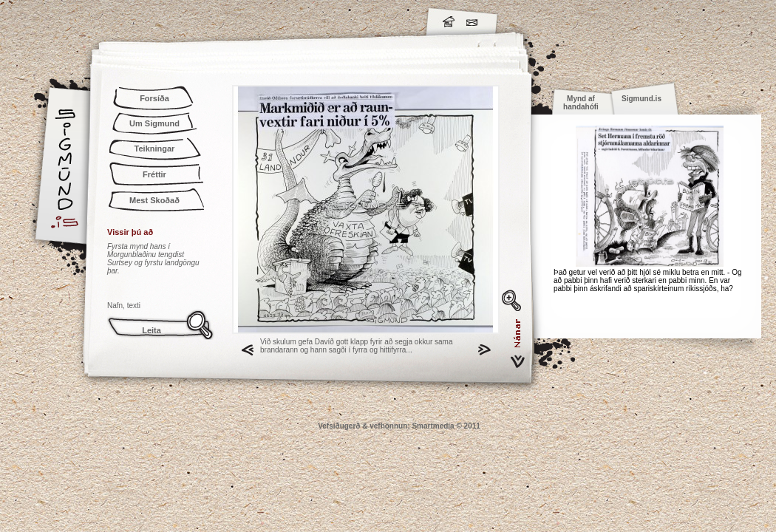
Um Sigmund (154, 123)
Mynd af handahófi (581, 103)
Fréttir (154, 174)
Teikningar (155, 149)
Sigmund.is (196, 19)
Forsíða (154, 98)
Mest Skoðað (154, 200)
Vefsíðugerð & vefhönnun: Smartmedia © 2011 (399, 426)
